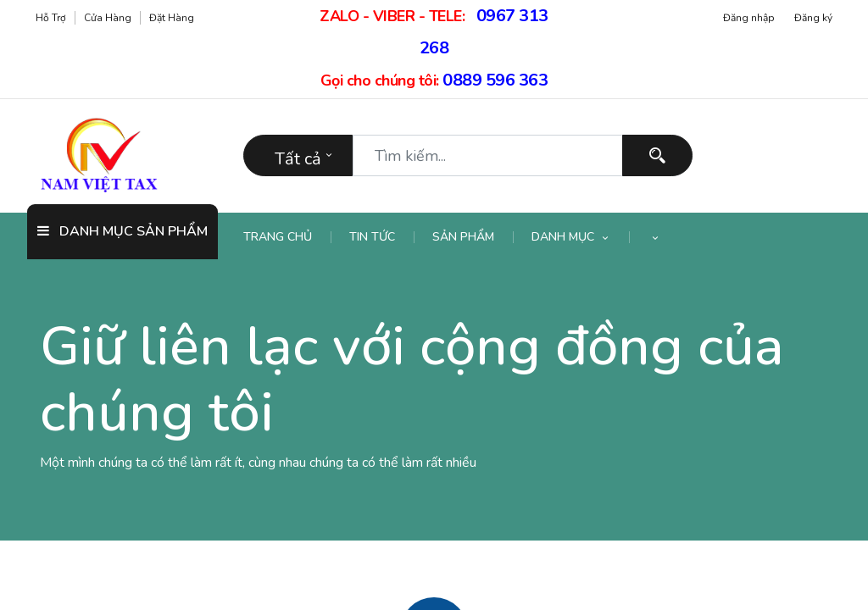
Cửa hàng (108, 18)
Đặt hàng (172, 18)
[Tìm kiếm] (657, 155)
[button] (656, 237)
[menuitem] (287, 237)
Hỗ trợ (51, 18)
